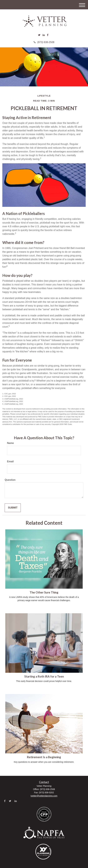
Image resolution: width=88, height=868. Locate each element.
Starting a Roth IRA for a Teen (44, 676)
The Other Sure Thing (44, 592)
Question (10, 480)
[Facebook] (48, 35)
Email (10, 461)
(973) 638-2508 (44, 42)
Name (10, 443)
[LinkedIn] (44, 35)
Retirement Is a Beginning (44, 757)
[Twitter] (39, 35)
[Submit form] (13, 508)
